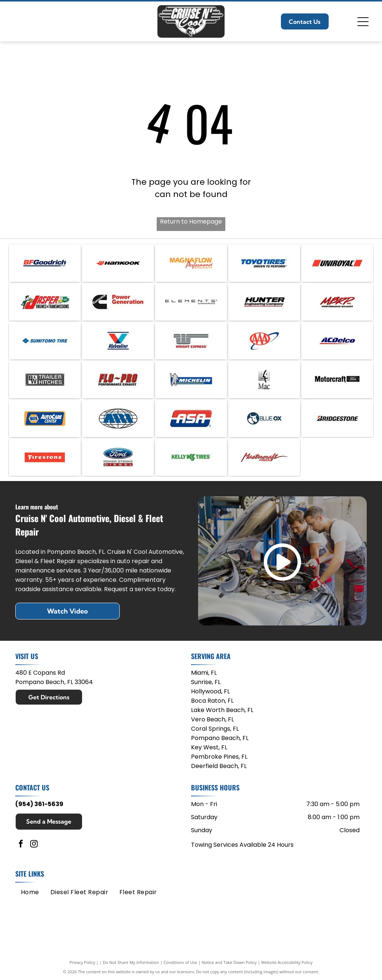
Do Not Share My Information (131, 962)
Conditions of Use (180, 962)
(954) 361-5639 (39, 804)
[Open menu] (363, 22)
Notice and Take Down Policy (229, 962)
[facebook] (21, 845)
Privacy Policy (82, 962)
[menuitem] (30, 892)
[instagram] (34, 845)
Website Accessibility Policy (287, 962)
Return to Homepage (191, 221)
